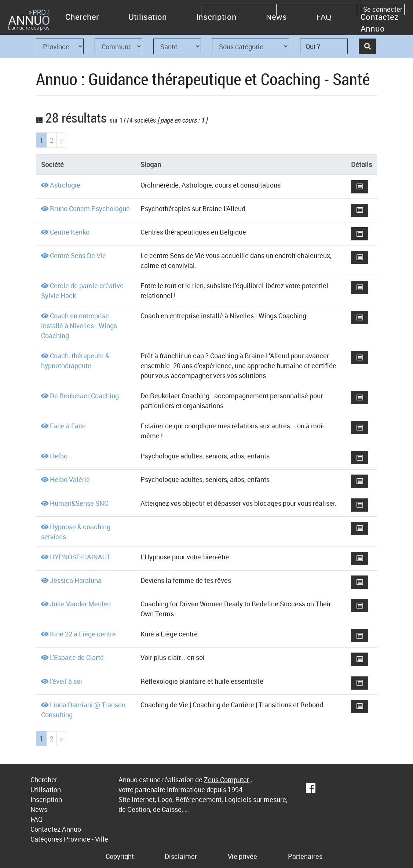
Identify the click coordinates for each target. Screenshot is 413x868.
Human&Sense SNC (79, 503)
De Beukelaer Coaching (84, 396)
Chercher (82, 17)
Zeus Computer (226, 780)
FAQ (324, 17)
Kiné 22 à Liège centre (83, 634)
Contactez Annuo (379, 23)
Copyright (120, 856)
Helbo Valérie (70, 479)
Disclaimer (181, 856)
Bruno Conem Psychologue (90, 208)
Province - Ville (86, 839)
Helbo (59, 456)
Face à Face (68, 426)
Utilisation (148, 17)
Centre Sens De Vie (78, 255)
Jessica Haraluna (76, 580)
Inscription (216, 17)
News (276, 17)
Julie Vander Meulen (80, 604)
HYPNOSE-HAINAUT (80, 557)
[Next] (61, 140)
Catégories (46, 839)
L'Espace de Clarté (77, 657)
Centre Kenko (70, 232)
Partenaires (305, 856)
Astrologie (65, 185)
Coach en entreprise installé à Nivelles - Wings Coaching (79, 326)
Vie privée (242, 856)
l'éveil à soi (66, 681)
